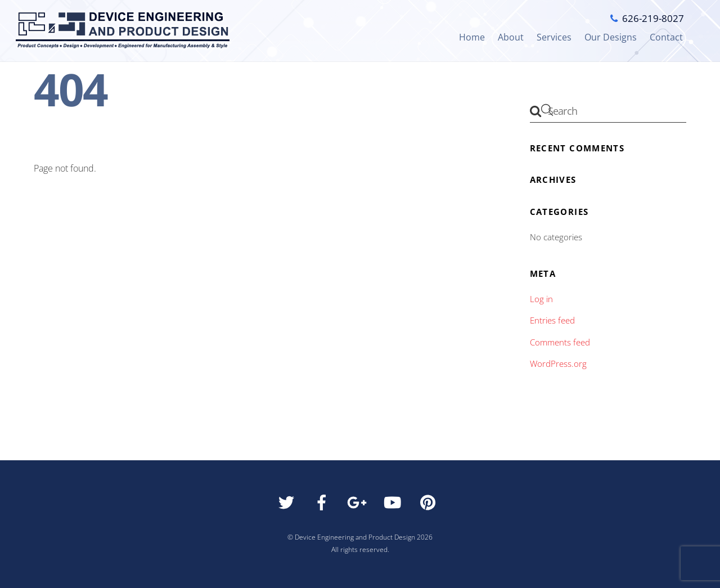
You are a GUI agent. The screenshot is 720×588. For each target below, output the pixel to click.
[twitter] (288, 505)
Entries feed (552, 320)
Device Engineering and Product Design (355, 537)
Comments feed (560, 342)
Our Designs (611, 37)
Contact (666, 37)
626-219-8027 (653, 18)
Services (554, 37)
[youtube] (395, 505)
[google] (359, 505)
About (511, 37)
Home (472, 37)
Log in (541, 299)
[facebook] (324, 505)
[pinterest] (430, 505)
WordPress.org (558, 363)
